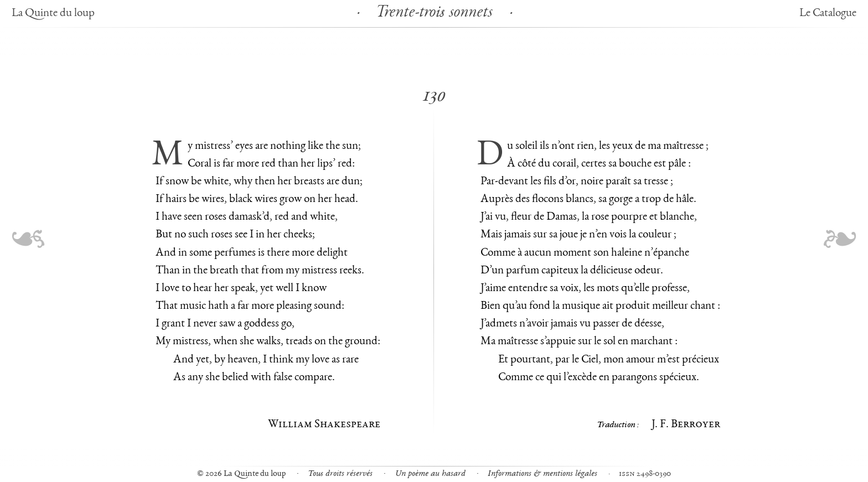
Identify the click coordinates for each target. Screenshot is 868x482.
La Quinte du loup (53, 14)
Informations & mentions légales (542, 474)
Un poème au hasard (430, 474)
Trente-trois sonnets (434, 13)
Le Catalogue (828, 14)
